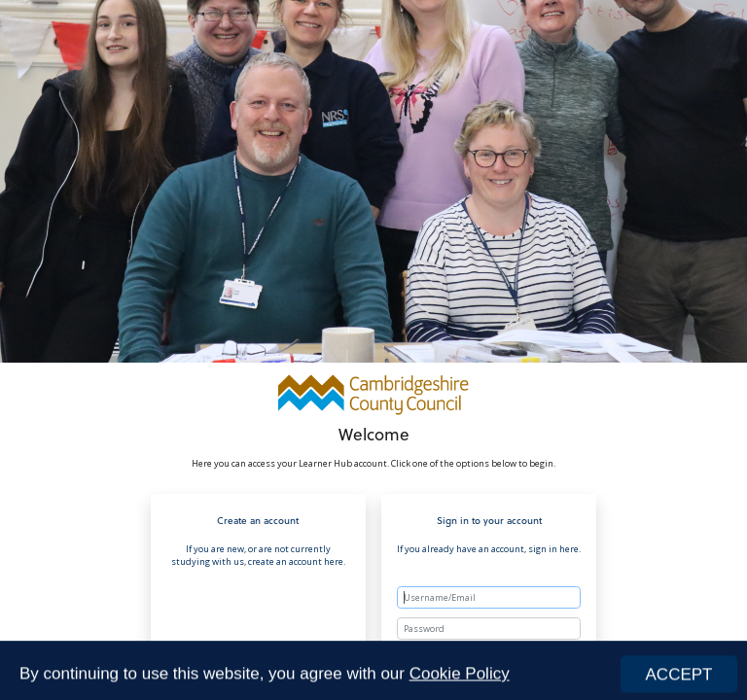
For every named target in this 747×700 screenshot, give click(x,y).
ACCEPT (679, 678)
